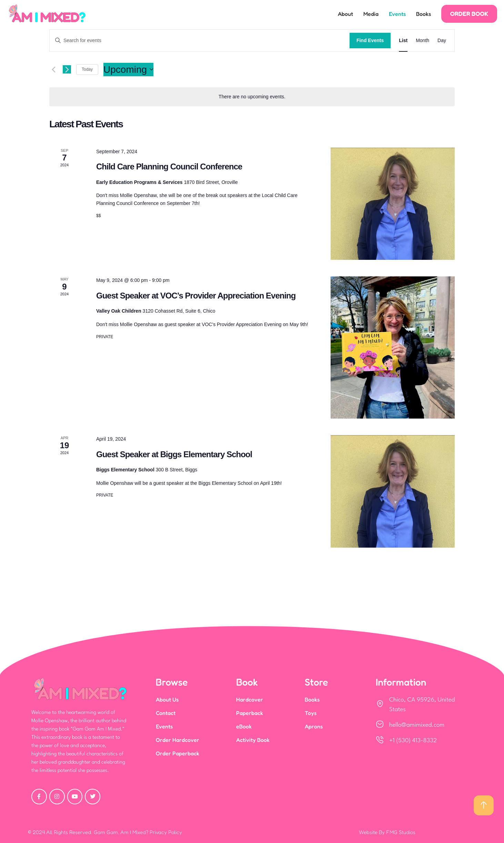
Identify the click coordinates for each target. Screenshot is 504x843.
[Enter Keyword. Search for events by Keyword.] (200, 41)
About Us (167, 699)
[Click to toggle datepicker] (128, 70)
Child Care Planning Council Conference (169, 166)
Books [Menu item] (424, 14)
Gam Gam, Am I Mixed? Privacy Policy (138, 832)
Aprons (314, 726)
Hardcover (250, 699)
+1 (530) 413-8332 (413, 741)
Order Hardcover (178, 740)
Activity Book (253, 740)
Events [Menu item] (397, 14)
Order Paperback (178, 753)
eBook (244, 726)
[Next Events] (67, 69)
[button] (469, 14)
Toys (311, 713)
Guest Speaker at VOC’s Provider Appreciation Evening (196, 296)
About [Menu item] (345, 14)
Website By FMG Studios (387, 832)
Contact (166, 713)
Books (312, 699)
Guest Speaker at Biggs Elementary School (174, 454)
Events (164, 726)
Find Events (370, 40)
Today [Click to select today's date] (87, 69)
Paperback (250, 713)
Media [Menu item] (371, 14)
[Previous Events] (53, 69)
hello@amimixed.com (417, 725)
